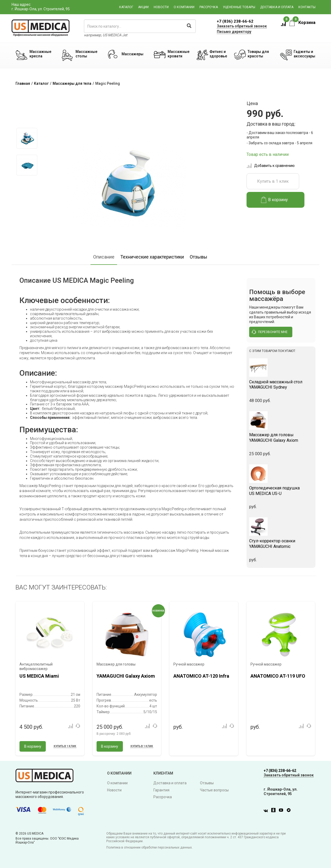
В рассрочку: (114, 734)
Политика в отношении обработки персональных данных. (149, 847)
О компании (184, 7)
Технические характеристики (152, 257)
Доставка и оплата (277, 7)
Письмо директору (234, 32)
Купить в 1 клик (273, 181)
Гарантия (161, 790)
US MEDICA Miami (39, 676)
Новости (161, 7)
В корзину (275, 200)
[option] (27, 138)
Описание (104, 257)
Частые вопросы (214, 790)
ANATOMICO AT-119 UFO (278, 676)
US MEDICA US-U (281, 491)
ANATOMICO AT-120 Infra (201, 676)
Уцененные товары (239, 7)
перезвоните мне (270, 332)
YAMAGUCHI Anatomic (281, 544)
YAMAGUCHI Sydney (281, 385)
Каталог (126, 7)
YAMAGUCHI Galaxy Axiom (281, 438)
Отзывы (199, 257)
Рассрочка (209, 7)
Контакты (307, 7)
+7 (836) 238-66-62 (235, 21)
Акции (143, 7)
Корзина (302, 23)
